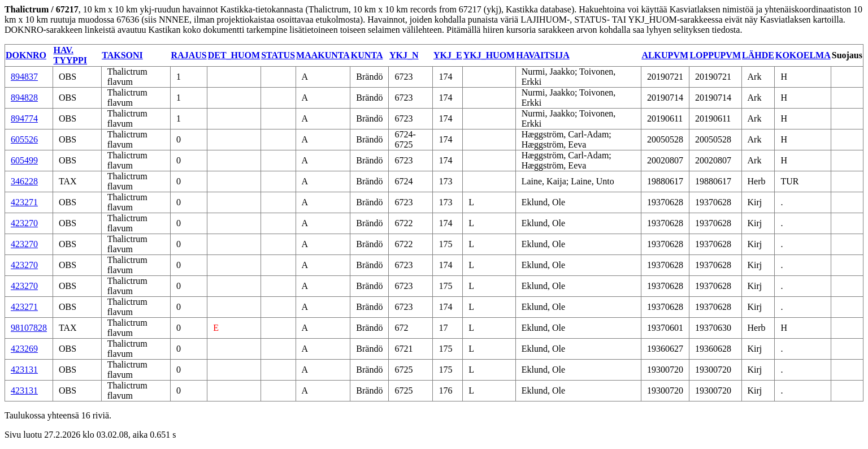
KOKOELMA (803, 55)
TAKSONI (122, 55)
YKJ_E (448, 55)
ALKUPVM (665, 55)
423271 (24, 202)
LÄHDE (758, 55)
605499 (24, 160)
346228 (24, 181)
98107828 (29, 328)
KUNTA (367, 55)
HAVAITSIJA (543, 55)
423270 (24, 223)
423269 (24, 349)
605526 (24, 139)
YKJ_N (404, 55)
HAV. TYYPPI (71, 55)
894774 (24, 118)
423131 (24, 370)
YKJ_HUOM (489, 55)
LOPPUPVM (715, 55)
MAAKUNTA (323, 55)
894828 (24, 98)
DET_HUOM (234, 55)
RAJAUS (189, 55)
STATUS (278, 55)
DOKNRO (26, 55)
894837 (24, 77)
